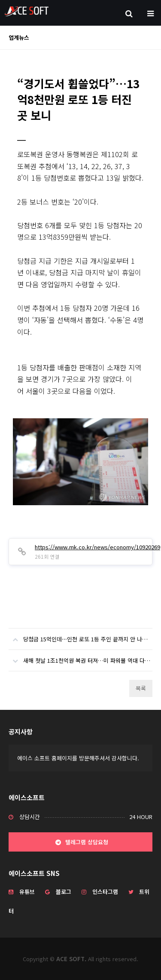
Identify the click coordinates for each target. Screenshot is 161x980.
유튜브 (22, 892)
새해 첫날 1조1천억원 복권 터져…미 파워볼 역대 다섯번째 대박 (80, 657)
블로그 (58, 892)
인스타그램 (100, 892)
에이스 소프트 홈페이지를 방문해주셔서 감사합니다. (78, 758)
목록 (141, 688)
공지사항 (21, 731)
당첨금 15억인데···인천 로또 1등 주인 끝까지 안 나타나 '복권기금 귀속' (80, 636)
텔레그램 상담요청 (80, 843)
